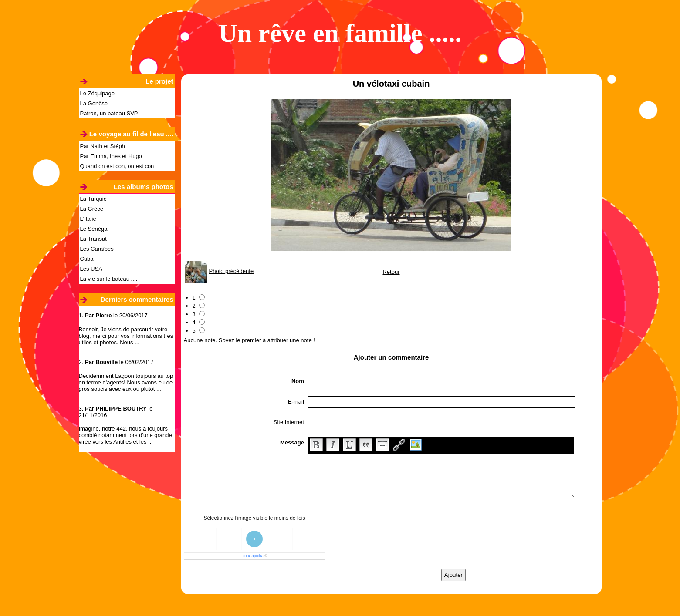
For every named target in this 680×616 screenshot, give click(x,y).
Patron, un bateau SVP (109, 113)
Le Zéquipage (98, 93)
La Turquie (93, 199)
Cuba (87, 259)
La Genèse (94, 103)
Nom (298, 381)
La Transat (93, 239)
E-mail (296, 402)
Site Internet (289, 422)
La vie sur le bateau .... (109, 279)
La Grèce (92, 209)
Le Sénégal (95, 229)
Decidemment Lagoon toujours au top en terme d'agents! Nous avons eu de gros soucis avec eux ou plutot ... (126, 382)
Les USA (91, 269)
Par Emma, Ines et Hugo (111, 156)
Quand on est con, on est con (117, 166)
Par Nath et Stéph (103, 146)
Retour (391, 272)
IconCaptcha (252, 556)
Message (292, 443)
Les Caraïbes (97, 249)
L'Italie (88, 219)
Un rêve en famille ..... (340, 33)
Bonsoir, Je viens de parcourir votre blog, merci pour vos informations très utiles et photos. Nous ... (126, 336)
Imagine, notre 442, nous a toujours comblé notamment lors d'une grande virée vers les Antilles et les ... (125, 435)
